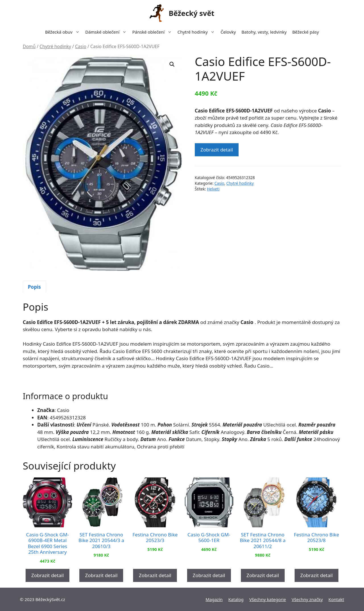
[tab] (34, 287)
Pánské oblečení (153, 32)
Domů (29, 46)
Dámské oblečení (107, 32)
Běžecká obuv (64, 32)
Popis (34, 287)
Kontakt (336, 599)
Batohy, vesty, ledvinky (264, 32)
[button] (172, 64)
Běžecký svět (191, 13)
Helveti (213, 189)
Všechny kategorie (268, 599)
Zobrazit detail (217, 150)
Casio (81, 46)
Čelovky (228, 32)
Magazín (214, 599)
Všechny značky (307, 599)
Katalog (236, 599)
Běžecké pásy (306, 32)
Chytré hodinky (197, 32)
